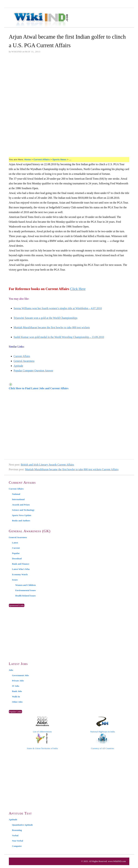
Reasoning (17, 830)
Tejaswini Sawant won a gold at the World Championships (46, 318)
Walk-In (16, 697)
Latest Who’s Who (21, 569)
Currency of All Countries (102, 741)
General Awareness (24, 361)
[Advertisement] (69, 82)
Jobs (11, 670)
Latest (15, 543)
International (18, 499)
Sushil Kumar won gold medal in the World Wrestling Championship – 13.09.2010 (59, 337)
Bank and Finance (21, 564)
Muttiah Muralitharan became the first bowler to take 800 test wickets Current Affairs (72, 469)
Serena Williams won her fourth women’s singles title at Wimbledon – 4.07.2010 (58, 308)
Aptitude (18, 366)
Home (28, 159)
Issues (15, 580)
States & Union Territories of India (42, 741)
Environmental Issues (26, 590)
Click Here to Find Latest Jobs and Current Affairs (39, 388)
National (16, 494)
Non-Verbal (18, 841)
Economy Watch (20, 574)
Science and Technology (23, 510)
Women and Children (26, 585)
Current (16, 548)
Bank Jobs (17, 691)
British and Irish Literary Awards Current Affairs (47, 465)
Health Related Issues (26, 596)
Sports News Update (22, 515)
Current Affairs (42, 159)
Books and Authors (21, 521)
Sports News (59, 159)
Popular (16, 553)
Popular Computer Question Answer (33, 371)
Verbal (15, 835)
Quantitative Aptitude (23, 825)
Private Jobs (18, 681)
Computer (17, 846)
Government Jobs (21, 675)
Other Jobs (17, 702)
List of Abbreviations (42, 725)
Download (17, 559)
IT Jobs (16, 686)
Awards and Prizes (21, 505)
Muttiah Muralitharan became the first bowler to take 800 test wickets (52, 327)
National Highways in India (103, 725)
